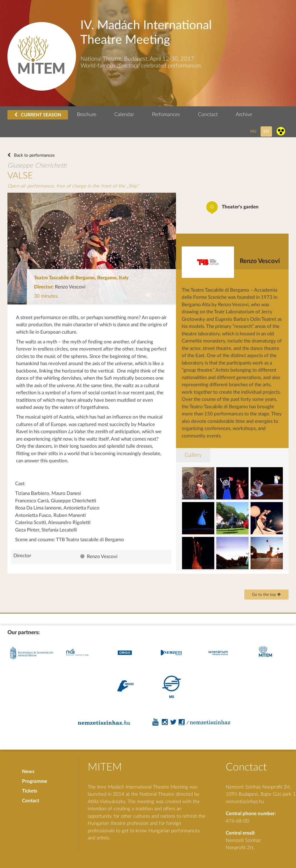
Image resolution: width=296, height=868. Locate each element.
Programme (35, 781)
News (28, 772)
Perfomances (166, 115)
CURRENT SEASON (38, 115)
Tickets (30, 791)
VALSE (20, 176)
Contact (31, 801)
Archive (244, 115)
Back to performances (34, 155)
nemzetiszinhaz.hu (245, 802)
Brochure (87, 115)
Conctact (208, 115)
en (266, 131)
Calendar (124, 115)
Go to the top (266, 595)
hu (253, 131)
